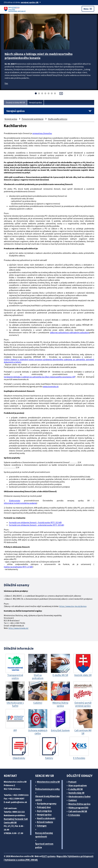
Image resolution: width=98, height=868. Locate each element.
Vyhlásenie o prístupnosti (81, 856)
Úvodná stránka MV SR (15, 102)
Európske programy (47, 804)
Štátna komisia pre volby (47, 789)
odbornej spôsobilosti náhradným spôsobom (70, 332)
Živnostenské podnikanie (33, 119)
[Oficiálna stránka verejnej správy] (31, 2)
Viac (6, 83)
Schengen (42, 826)
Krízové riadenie (45, 822)
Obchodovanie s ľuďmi (79, 797)
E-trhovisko (74, 815)
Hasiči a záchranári (46, 818)
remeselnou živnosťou (42, 133)
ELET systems (49, 856)
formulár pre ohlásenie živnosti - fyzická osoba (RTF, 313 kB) (35, 522)
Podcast (72, 782)
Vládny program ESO (78, 808)
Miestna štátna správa (79, 804)
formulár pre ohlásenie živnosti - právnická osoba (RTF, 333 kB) (36, 525)
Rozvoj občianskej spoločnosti (44, 835)
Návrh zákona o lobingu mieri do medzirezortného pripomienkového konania (39, 56)
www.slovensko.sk (51, 386)
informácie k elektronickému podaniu (20, 503)
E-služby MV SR (76, 789)
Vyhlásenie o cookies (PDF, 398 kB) (21, 860)
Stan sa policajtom (78, 785)
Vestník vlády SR (76, 793)
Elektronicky (15, 501)
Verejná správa (35, 102)
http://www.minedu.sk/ (18, 628)
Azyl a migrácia (44, 811)
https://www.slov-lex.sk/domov (73, 606)
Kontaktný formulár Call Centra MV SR (16, 821)
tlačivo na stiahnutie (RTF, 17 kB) (18, 567)
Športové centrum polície (44, 846)
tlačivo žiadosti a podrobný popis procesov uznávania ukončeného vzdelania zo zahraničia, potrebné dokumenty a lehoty (49, 361)
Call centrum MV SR (78, 811)
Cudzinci (73, 800)
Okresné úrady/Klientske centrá (47, 798)
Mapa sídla (62, 856)
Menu (88, 9)
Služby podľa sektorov (58, 119)
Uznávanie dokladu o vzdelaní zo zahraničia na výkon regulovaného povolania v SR (39, 377)
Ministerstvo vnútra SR (48, 782)
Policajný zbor (44, 807)
